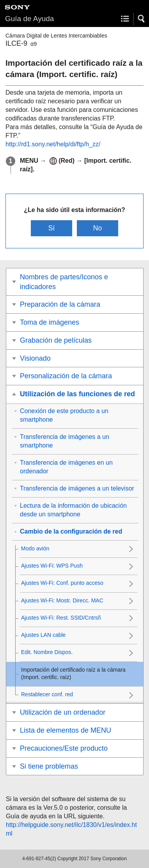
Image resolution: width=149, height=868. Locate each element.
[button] (142, 19)
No (98, 228)
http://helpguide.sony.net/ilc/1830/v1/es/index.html (71, 829)
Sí (52, 228)
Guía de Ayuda (29, 19)
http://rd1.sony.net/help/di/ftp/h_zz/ (53, 144)
